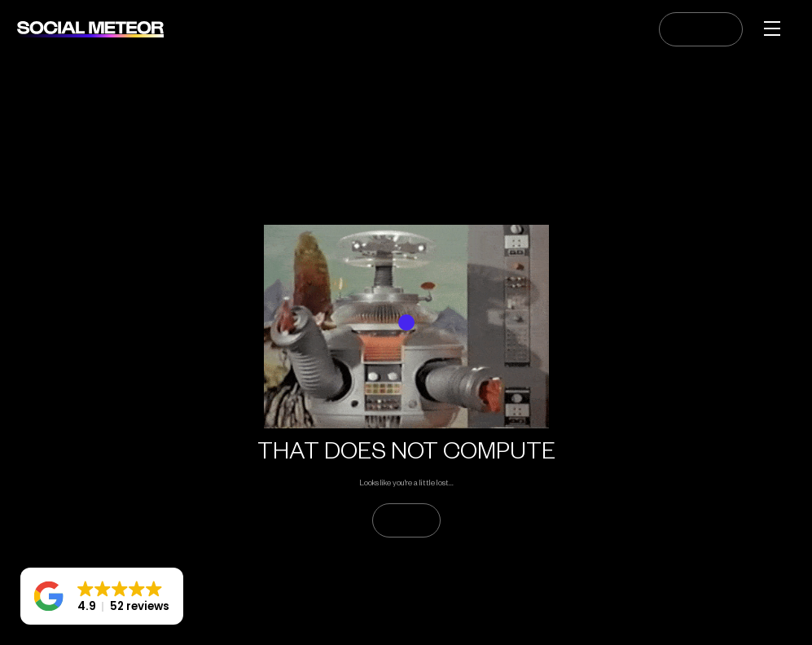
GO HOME (406, 520)
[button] (102, 596)
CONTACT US (701, 29)
